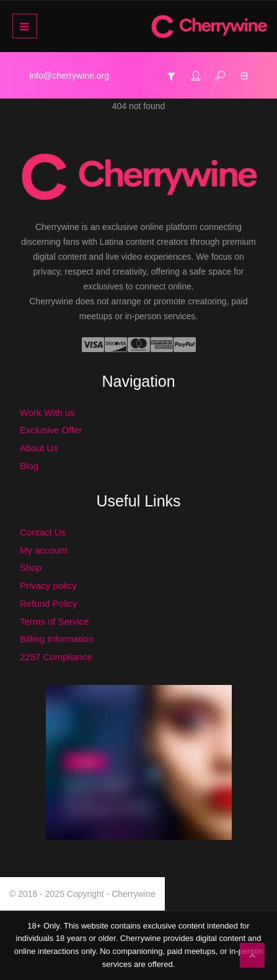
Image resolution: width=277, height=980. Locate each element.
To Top (252, 955)
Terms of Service (55, 621)
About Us (39, 448)
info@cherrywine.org (69, 76)
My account (44, 550)
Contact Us (43, 532)
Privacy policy (48, 585)
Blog (29, 466)
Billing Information (57, 639)
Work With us (47, 413)
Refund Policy (49, 603)
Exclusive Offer (51, 430)
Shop (31, 567)
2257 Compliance (56, 657)
